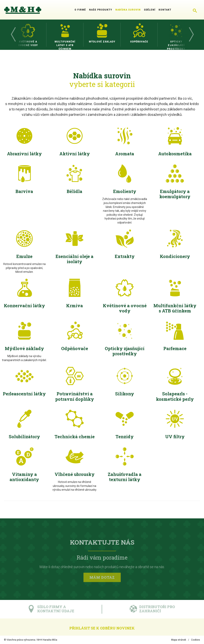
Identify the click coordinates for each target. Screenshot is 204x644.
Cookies (196, 640)
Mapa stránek (179, 640)
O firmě (80, 10)
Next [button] (191, 35)
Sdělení (150, 10)
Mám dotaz (102, 578)
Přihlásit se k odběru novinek (102, 628)
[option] (28, 35)
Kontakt (165, 10)
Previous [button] (13, 35)
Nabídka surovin (128, 10)
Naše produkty (101, 10)
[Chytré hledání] (195, 10)
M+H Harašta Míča (47, 640)
